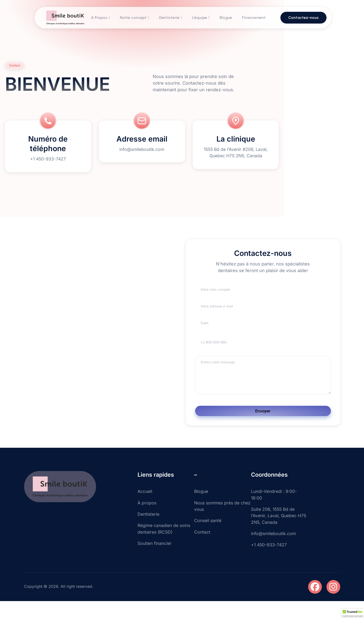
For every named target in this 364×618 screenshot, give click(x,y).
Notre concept (135, 18)
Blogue (226, 18)
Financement (254, 18)
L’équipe (201, 18)
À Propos (101, 18)
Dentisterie (171, 18)
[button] (353, 613)
